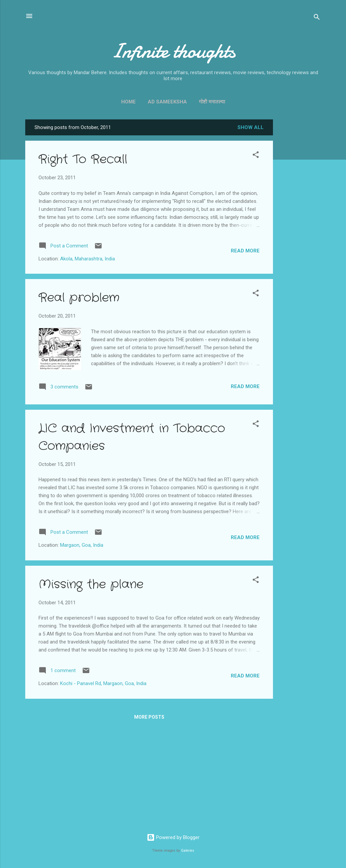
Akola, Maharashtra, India (87, 259)
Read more (245, 251)
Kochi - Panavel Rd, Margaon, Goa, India (103, 683)
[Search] (317, 18)
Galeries (188, 851)
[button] (256, 156)
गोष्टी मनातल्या (212, 102)
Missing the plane (91, 584)
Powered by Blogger (173, 837)
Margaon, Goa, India (82, 545)
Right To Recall (83, 159)
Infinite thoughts (173, 51)
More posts (149, 717)
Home (129, 102)
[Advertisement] (300, 219)
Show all (251, 127)
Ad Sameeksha (167, 102)
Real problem (79, 298)
